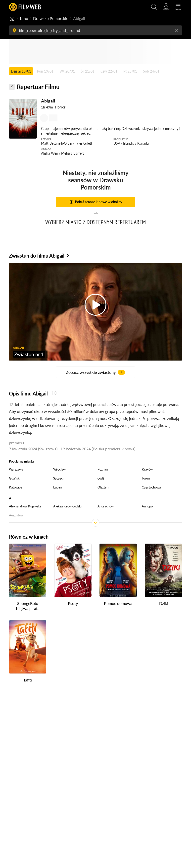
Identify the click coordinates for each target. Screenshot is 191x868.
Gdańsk (14, 478)
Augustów (16, 515)
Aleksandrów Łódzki (67, 506)
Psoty (73, 603)
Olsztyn (103, 487)
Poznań (103, 469)
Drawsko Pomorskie (51, 18)
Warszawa (16, 469)
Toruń (146, 478)
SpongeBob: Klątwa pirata (28, 606)
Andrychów (106, 506)
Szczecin (59, 478)
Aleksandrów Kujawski (25, 506)
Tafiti (28, 680)
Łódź (101, 478)
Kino (24, 18)
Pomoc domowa (118, 603)
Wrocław (59, 469)
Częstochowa (151, 487)
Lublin (57, 487)
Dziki (164, 603)
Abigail (48, 101)
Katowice (16, 487)
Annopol (148, 506)
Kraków (147, 469)
